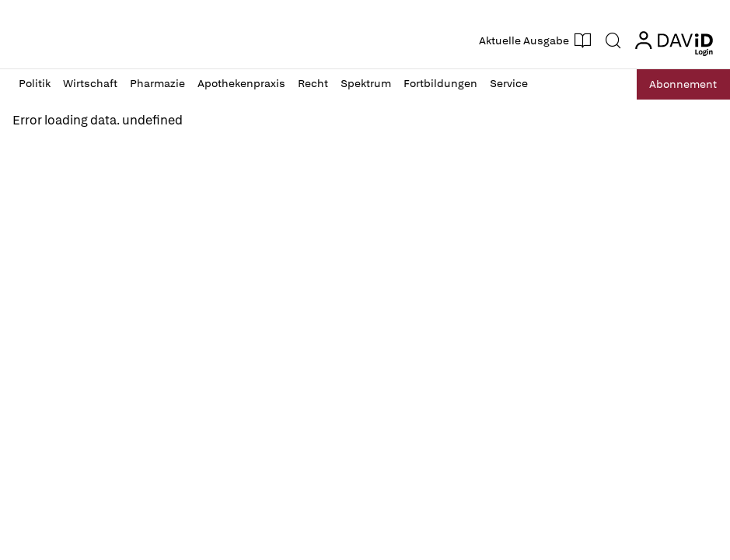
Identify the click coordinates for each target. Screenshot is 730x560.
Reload (39, 155)
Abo (678, 84)
